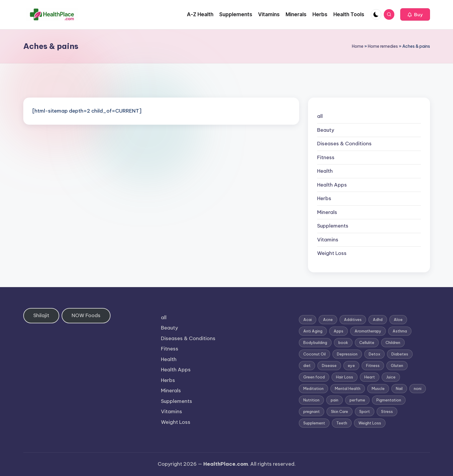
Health (325, 171)
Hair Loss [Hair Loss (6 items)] (345, 377)
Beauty (326, 130)
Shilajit (41, 315)
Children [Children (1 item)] (393, 342)
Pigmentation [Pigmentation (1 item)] (389, 400)
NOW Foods (86, 315)
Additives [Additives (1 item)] (353, 319)
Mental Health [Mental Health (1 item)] (348, 388)
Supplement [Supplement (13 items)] (314, 423)
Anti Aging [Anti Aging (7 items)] (313, 331)
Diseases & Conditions (344, 144)
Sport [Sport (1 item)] (365, 411)
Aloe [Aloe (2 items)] (398, 319)
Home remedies (383, 46)
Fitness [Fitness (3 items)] (373, 365)
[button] (415, 14)
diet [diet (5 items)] (307, 365)
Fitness (326, 157)
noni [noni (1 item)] (418, 388)
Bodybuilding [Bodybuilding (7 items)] (315, 342)
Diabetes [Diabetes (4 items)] (400, 354)
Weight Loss (332, 253)
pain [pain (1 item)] (335, 400)
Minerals (327, 212)
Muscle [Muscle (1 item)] (378, 388)
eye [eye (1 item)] (351, 365)
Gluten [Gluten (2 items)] (397, 365)
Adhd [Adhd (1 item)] (378, 319)
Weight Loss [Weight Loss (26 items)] (370, 423)
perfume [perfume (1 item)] (357, 400)
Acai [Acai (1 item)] (308, 319)
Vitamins (328, 240)
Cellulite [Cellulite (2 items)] (367, 342)
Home (358, 46)
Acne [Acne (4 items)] (328, 319)
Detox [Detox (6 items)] (374, 354)
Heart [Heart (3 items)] (370, 377)
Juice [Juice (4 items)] (391, 377)
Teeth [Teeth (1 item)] (342, 423)
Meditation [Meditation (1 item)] (313, 388)
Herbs (324, 198)
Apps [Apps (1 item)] (338, 331)
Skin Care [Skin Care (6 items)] (340, 411)
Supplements (333, 226)
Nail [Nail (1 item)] (399, 388)
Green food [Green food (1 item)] (314, 377)
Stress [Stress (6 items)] (387, 411)
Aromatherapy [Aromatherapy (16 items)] (368, 331)
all (320, 116)
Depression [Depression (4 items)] (347, 354)
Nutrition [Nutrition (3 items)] (311, 400)
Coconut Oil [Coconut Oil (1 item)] (314, 354)
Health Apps (332, 185)
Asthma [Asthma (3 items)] (400, 331)
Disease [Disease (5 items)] (329, 365)
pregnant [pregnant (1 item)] (312, 411)
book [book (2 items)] (343, 342)
